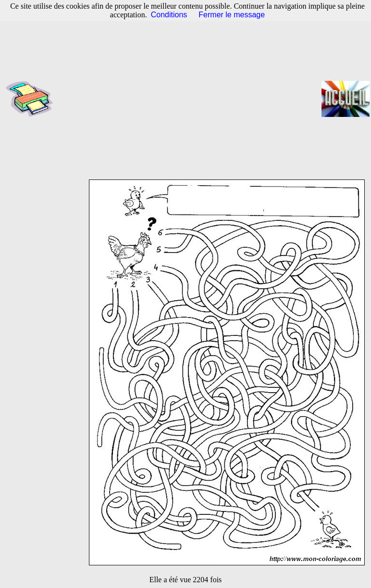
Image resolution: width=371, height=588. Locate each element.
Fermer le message (232, 15)
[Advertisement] (190, 99)
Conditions (169, 15)
